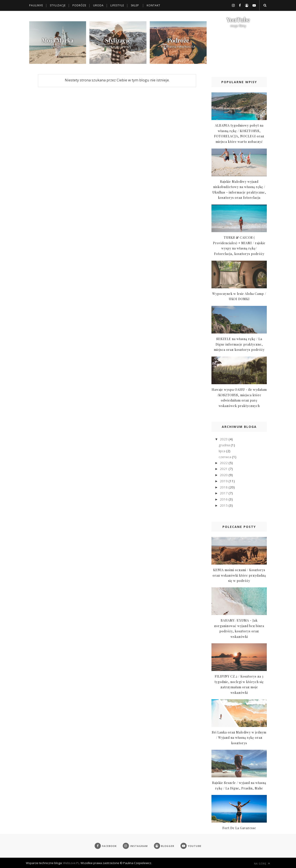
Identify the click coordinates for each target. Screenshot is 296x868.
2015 (224, 505)
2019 (224, 481)
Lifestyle (117, 5)
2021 (224, 469)
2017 (224, 493)
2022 (224, 463)
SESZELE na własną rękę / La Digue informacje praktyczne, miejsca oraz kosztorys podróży (239, 344)
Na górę (262, 864)
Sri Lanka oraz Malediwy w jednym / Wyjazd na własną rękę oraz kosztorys (239, 738)
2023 (224, 439)
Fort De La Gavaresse (239, 828)
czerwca (225, 457)
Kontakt (153, 5)
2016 (224, 499)
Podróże (79, 5)
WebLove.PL (71, 863)
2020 (224, 475)
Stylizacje (58, 5)
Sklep (135, 5)
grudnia (225, 445)
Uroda (98, 5)
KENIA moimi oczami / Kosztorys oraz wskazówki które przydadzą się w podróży (239, 575)
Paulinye (36, 5)
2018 (224, 487)
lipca (222, 451)
